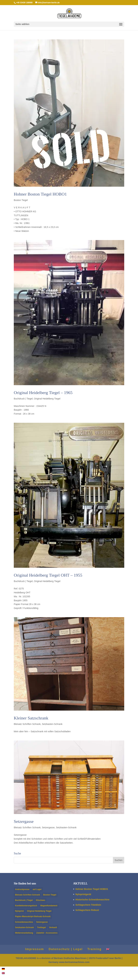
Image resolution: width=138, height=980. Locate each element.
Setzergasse (48, 827)
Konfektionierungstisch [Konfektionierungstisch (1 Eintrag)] (26, 906)
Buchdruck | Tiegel (23, 399)
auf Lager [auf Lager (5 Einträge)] (37, 889)
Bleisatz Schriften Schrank (27, 724)
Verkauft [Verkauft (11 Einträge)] (53, 927)
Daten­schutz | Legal (66, 949)
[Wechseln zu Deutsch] (3, 969)
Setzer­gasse (24, 821)
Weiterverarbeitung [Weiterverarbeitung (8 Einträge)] (24, 933)
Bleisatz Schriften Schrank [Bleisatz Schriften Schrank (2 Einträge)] (27, 895)
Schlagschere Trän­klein (88, 905)
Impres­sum (34, 949)
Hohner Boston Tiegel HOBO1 (40, 194)
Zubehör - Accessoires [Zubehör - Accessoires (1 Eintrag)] (47, 933)
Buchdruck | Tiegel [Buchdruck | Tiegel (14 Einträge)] (24, 900)
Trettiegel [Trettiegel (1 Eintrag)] (41, 927)
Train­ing (95, 949)
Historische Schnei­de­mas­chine (92, 900)
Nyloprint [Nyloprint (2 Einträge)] (19, 911)
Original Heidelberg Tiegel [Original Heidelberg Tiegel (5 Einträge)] (39, 911)
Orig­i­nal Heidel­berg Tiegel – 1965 (43, 393)
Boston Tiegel (21, 200)
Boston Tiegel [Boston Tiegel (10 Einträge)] (50, 895)
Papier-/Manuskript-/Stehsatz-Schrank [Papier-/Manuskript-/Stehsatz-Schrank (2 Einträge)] (33, 916)
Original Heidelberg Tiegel (47, 399)
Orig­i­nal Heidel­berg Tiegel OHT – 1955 (48, 575)
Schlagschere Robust (87, 910)
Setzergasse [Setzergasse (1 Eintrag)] (42, 922)
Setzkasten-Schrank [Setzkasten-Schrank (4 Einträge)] (24, 927)
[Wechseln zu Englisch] (108, 949)
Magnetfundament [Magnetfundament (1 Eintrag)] (49, 906)
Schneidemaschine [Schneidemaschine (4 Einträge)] (24, 922)
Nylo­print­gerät (83, 894)
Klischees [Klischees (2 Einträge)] (41, 900)
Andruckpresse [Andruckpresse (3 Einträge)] (22, 889)
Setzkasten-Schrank (52, 724)
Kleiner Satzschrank (31, 718)
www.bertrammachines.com (74, 962)
